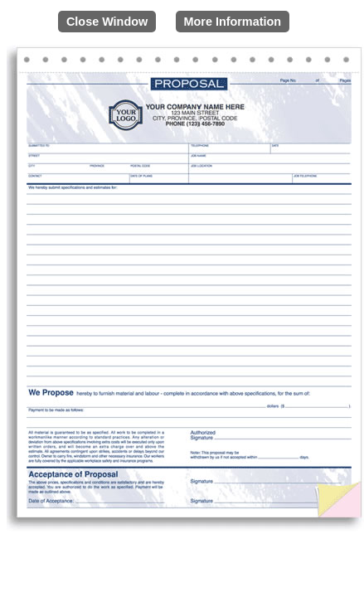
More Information (233, 22)
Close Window (107, 22)
